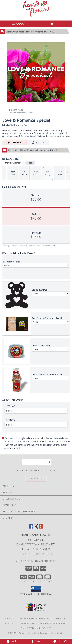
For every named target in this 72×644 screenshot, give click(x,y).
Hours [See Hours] (60, 641)
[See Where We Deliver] (36, 478)
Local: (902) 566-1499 (36, 549)
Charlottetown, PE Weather (36, 628)
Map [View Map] (36, 641)
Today (30, 163)
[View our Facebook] (31, 528)
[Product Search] (37, 462)
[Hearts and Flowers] (36, 16)
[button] (36, 589)
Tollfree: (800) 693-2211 (36, 554)
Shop (18, 24)
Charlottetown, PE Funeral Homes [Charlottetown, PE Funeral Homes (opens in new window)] (24, 618)
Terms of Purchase (37, 633)
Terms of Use (57, 633)
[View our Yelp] (41, 528)
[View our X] (36, 528)
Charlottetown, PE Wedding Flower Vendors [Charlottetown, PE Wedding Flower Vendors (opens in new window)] (43, 623)
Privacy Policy (16, 633)
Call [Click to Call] (12, 641)
